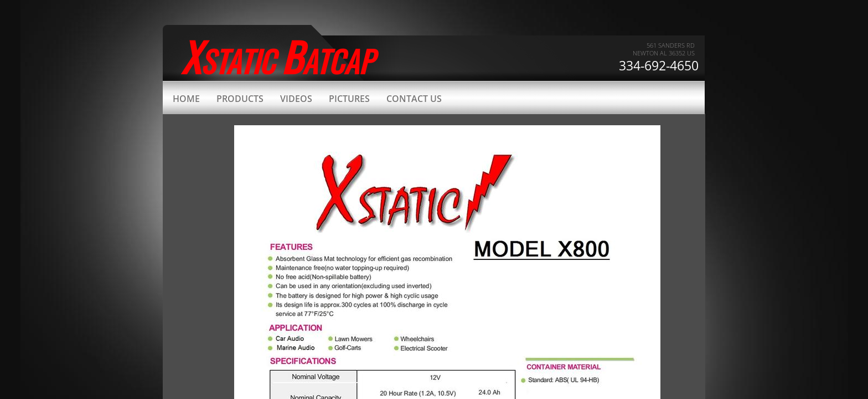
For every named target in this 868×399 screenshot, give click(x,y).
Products (240, 99)
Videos (296, 99)
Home (186, 99)
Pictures (349, 99)
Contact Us (414, 99)
